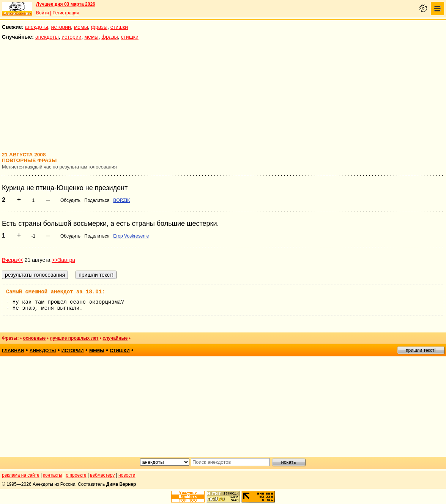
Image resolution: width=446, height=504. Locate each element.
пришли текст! (421, 350)
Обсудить (70, 200)
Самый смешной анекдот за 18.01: (55, 292)
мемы (81, 27)
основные (34, 338)
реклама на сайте (21, 475)
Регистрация (66, 13)
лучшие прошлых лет (74, 338)
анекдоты (36, 27)
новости (127, 475)
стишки (119, 27)
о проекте (76, 475)
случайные (115, 338)
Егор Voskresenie (131, 236)
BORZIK (122, 200)
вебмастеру (102, 475)
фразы (99, 27)
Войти (43, 13)
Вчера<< (13, 260)
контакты (53, 475)
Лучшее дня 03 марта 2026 (66, 4)
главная (13, 351)
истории (61, 27)
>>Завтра (63, 260)
